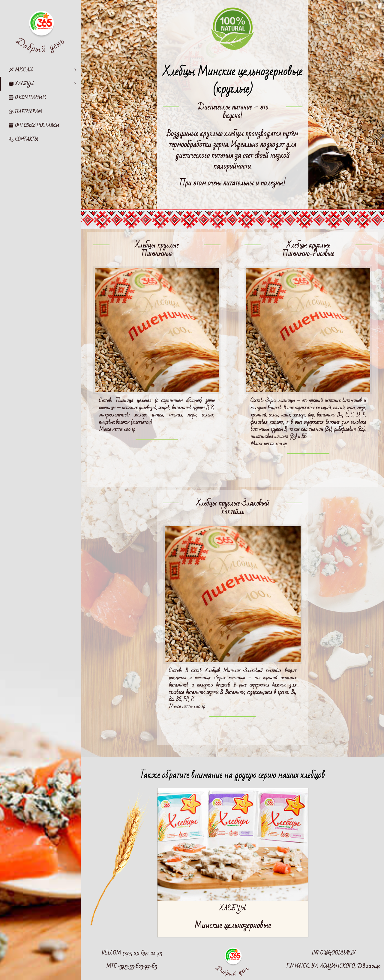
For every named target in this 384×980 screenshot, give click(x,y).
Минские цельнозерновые (233, 926)
